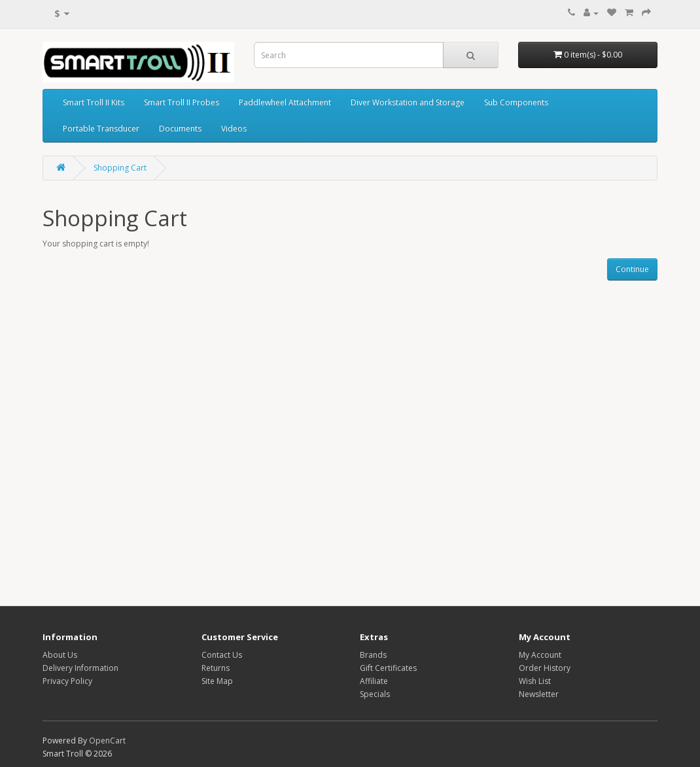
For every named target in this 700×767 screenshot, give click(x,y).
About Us (60, 655)
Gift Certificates (388, 668)
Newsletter (539, 694)
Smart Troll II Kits (94, 102)
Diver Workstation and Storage (408, 102)
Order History (545, 668)
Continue (632, 269)
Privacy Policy (67, 681)
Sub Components (516, 102)
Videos (234, 128)
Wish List (535, 681)
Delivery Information (80, 668)
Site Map (217, 681)
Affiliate (374, 681)
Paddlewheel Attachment (285, 102)
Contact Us (222, 655)
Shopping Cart (120, 168)
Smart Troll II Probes (182, 102)
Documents (180, 128)
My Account (540, 655)
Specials (375, 694)
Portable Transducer (101, 128)
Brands (373, 655)
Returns (216, 668)
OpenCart (107, 741)
